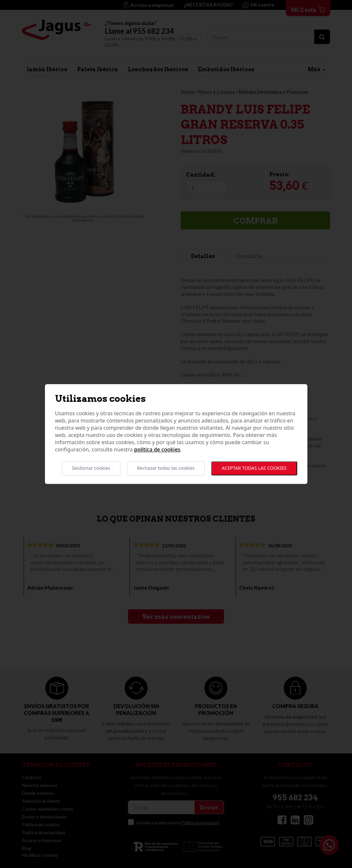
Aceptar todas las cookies (254, 468)
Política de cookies (157, 450)
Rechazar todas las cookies (166, 468)
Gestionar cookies (91, 468)
